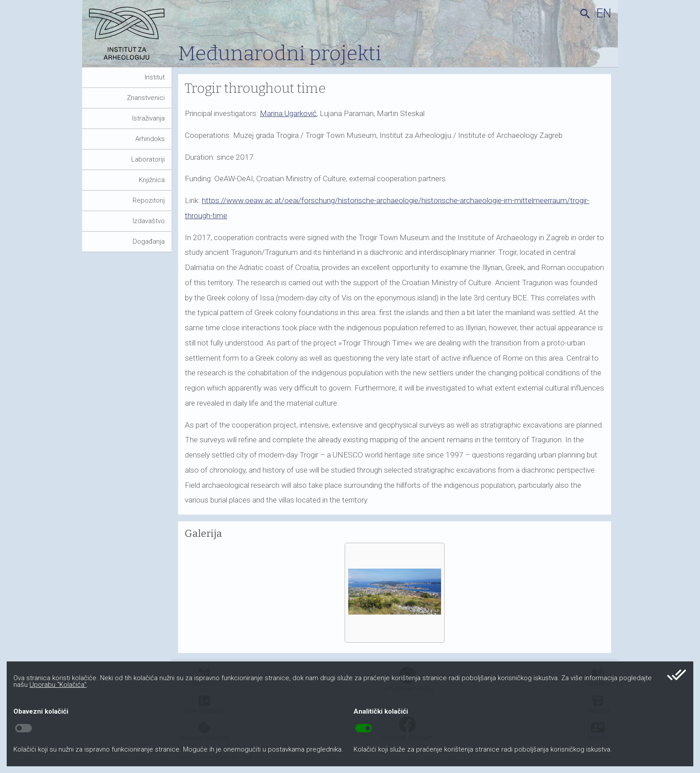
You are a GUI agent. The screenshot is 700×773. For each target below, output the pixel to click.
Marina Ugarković (288, 113)
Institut (155, 77)
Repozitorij (149, 200)
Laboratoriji (148, 159)
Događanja (149, 241)
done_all (677, 675)
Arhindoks (150, 139)
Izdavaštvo (149, 221)
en (604, 13)
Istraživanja (148, 118)
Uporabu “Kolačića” (58, 685)
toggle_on (364, 728)
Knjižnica (152, 180)
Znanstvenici (146, 98)
